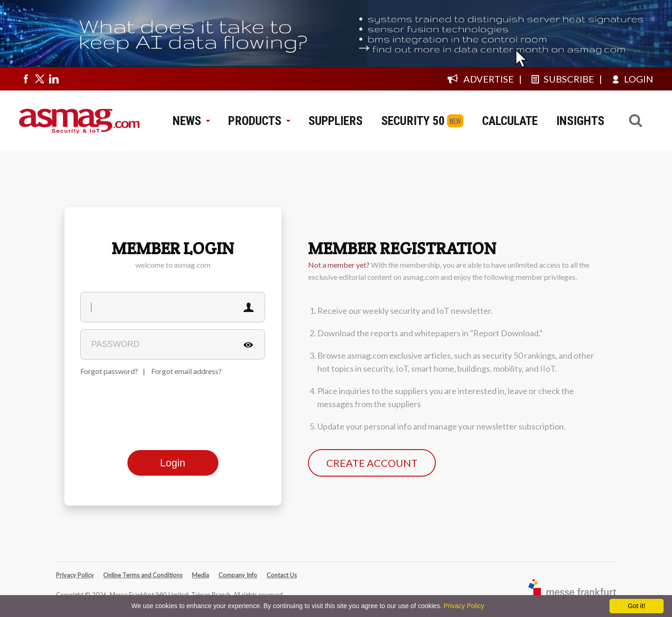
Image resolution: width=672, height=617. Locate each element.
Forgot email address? (186, 371)
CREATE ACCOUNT (372, 463)
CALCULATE (510, 121)
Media (200, 575)
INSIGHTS (580, 121)
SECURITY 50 (413, 121)
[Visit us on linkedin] (54, 79)
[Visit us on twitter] (40, 79)
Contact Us (282, 575)
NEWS (191, 121)
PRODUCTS (259, 121)
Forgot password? (109, 371)
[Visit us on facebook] (26, 79)
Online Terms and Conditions (143, 575)
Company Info (238, 575)
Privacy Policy (75, 575)
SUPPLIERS (336, 121)
